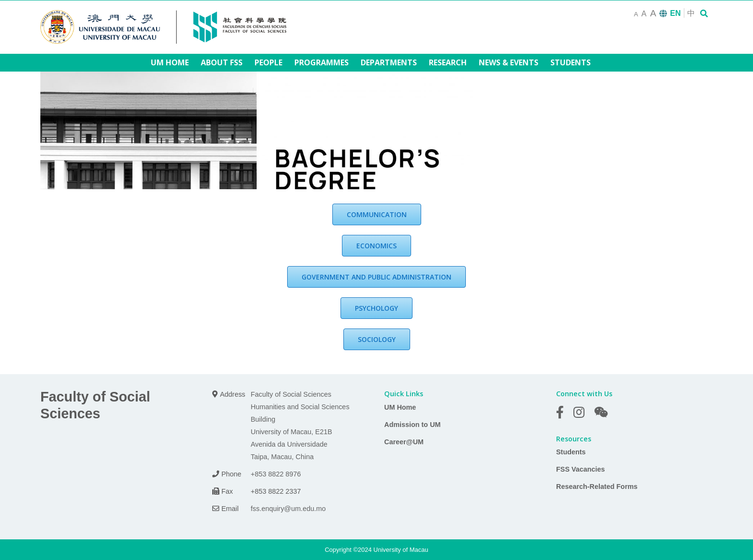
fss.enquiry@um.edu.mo (288, 509)
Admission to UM (413, 425)
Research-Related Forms (597, 487)
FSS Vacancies (581, 469)
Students (571, 452)
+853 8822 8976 (276, 474)
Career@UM (404, 442)
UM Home (400, 407)
